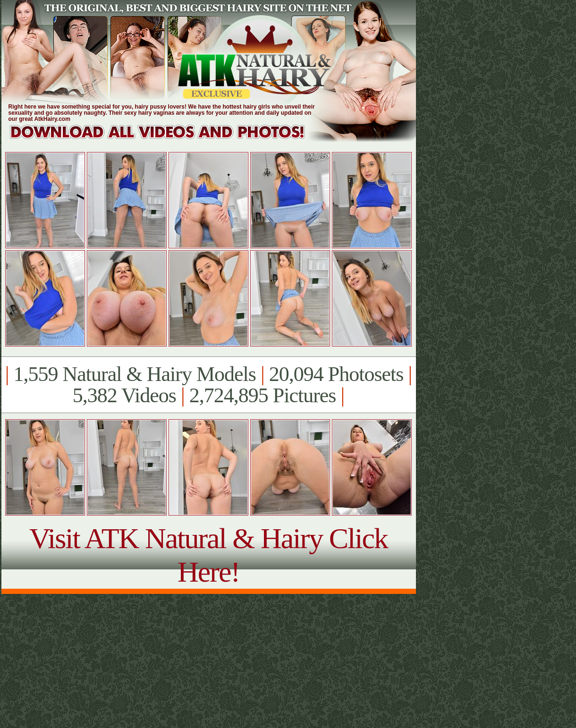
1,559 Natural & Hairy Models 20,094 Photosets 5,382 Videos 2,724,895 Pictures (208, 385)
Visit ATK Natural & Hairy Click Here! (208, 555)
